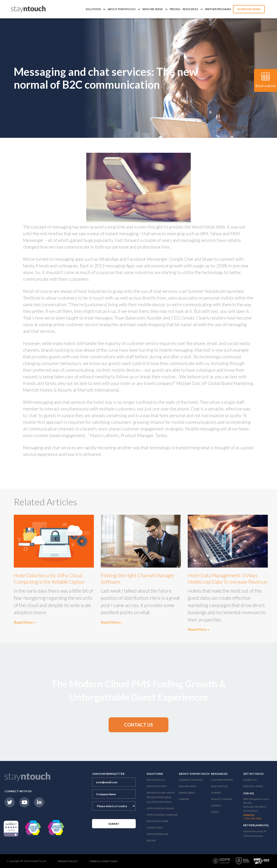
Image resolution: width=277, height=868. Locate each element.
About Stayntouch (124, 9)
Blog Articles (219, 786)
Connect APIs (154, 828)
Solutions (95, 9)
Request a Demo (253, 786)
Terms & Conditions (103, 861)
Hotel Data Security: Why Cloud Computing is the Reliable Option (49, 579)
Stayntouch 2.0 (156, 780)
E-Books (216, 806)
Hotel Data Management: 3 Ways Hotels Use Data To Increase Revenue (228, 579)
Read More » (25, 622)
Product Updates (221, 799)
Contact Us (250, 780)
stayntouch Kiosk (157, 821)
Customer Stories (222, 780)
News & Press (187, 793)
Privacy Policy (68, 861)
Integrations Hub (157, 834)
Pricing (175, 9)
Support (216, 793)
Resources (193, 9)
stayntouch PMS (157, 786)
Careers (184, 799)
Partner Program (218, 9)
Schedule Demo (249, 9)
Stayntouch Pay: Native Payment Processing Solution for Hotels (161, 797)
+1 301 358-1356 (252, 818)
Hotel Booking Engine (160, 808)
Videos (215, 812)
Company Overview (191, 780)
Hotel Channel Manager (162, 815)
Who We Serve (155, 9)
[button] (138, 725)
